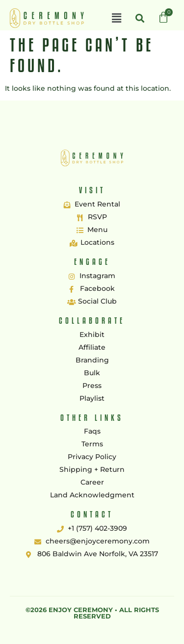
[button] (116, 18)
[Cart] (163, 18)
